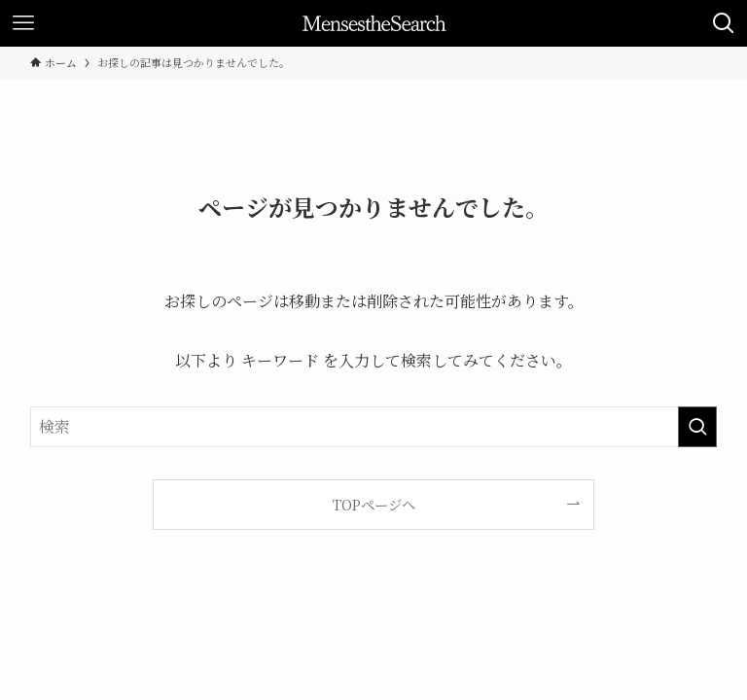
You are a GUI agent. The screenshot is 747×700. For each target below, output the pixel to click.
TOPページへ (374, 504)
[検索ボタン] (724, 23)
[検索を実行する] (697, 427)
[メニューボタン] (23, 23)
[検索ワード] (374, 427)
